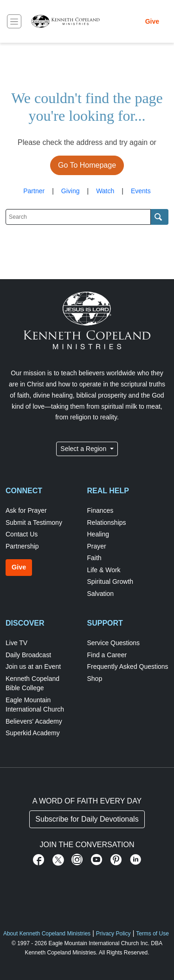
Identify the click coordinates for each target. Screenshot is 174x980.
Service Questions (114, 643)
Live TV (16, 643)
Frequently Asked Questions (128, 666)
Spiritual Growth (110, 581)
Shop (95, 679)
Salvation (101, 594)
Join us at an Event (33, 666)
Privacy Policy (113, 934)
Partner (34, 191)
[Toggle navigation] (14, 21)
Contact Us (22, 534)
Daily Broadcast (28, 655)
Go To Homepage (87, 165)
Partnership (22, 546)
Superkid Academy (33, 733)
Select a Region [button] (84, 449)
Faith (94, 558)
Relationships (107, 523)
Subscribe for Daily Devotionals (87, 819)
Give (152, 21)
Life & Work (104, 570)
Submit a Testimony (34, 523)
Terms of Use (152, 934)
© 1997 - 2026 (29, 943)
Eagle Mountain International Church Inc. (99, 943)
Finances (100, 510)
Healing (98, 534)
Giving (71, 191)
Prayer (97, 546)
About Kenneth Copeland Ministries (47, 934)
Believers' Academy (34, 721)
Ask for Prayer (26, 510)
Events (141, 191)
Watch (105, 191)
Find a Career (107, 655)
